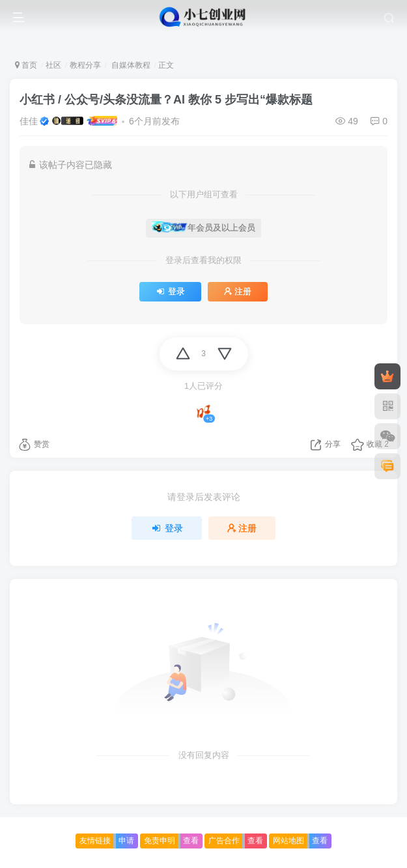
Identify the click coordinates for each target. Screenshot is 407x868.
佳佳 (29, 121)
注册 (238, 292)
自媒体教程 (129, 65)
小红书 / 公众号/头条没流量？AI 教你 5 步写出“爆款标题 (166, 100)
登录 (170, 292)
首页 (26, 65)
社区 (53, 65)
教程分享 (85, 65)
